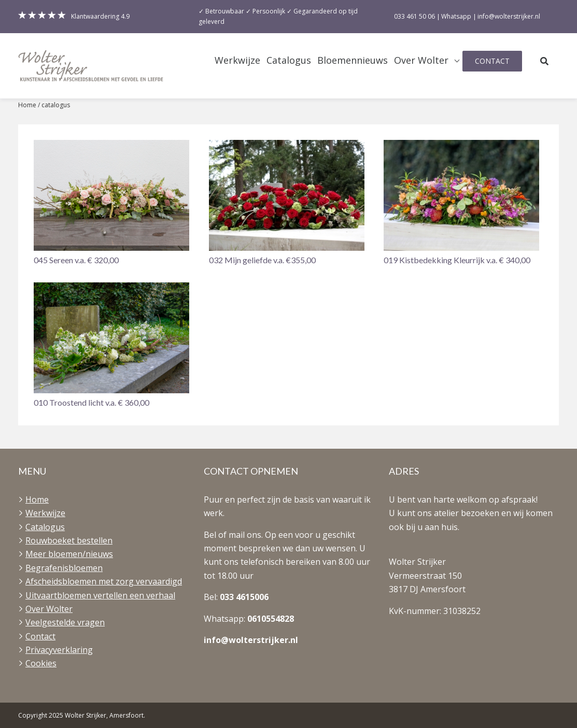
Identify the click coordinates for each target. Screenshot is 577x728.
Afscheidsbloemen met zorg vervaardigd (104, 581)
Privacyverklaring (59, 650)
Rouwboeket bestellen (69, 540)
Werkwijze (237, 60)
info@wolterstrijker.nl (251, 640)
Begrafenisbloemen (64, 568)
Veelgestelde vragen (65, 622)
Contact (492, 61)
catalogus (56, 105)
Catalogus (289, 60)
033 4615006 (244, 597)
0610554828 (271, 619)
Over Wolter (421, 60)
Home (27, 105)
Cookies (41, 663)
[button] (114, 203)
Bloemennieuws (353, 60)
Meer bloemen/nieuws (69, 554)
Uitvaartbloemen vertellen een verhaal (100, 595)
